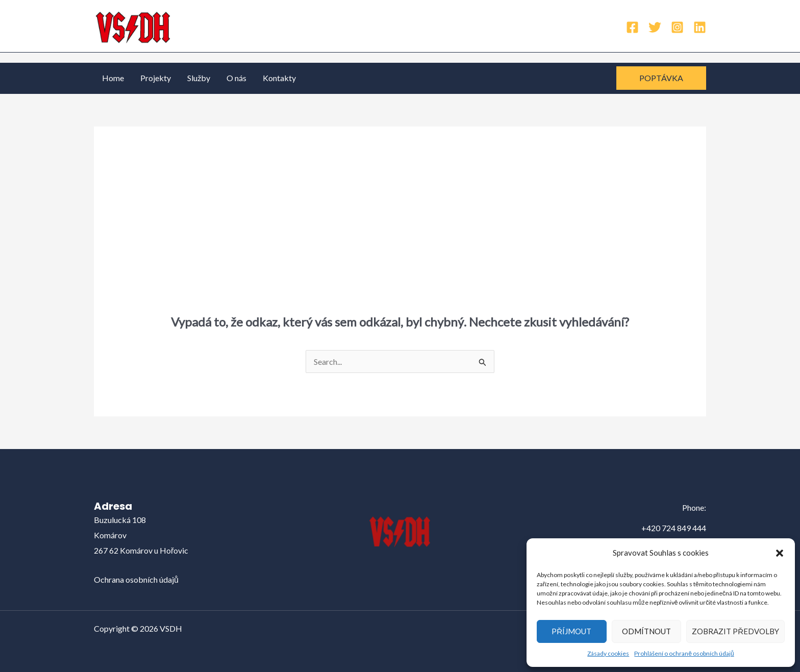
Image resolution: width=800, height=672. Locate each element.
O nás (236, 78)
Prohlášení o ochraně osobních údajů (684, 653)
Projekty (156, 78)
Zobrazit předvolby (735, 631)
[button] (780, 553)
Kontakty (279, 78)
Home (113, 78)
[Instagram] (677, 27)
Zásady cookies (608, 653)
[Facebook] (632, 27)
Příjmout (571, 631)
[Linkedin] (700, 27)
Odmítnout (646, 631)
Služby (199, 78)
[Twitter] (655, 27)
